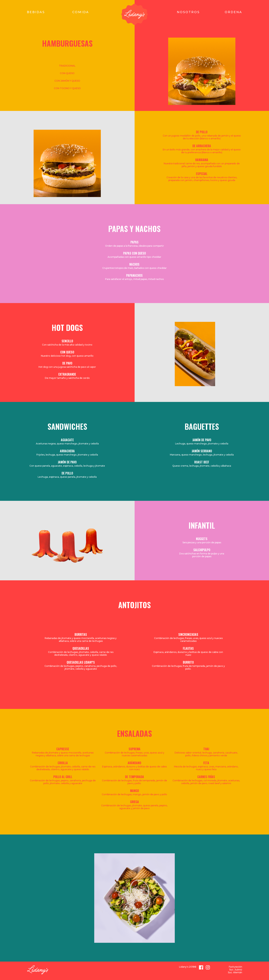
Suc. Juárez (236, 970)
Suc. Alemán (235, 972)
